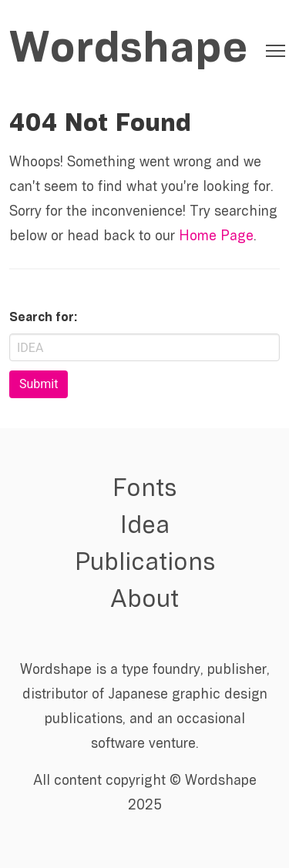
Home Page (216, 237)
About (144, 601)
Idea (145, 527)
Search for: (43, 318)
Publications (145, 564)
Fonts (144, 490)
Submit (39, 384)
